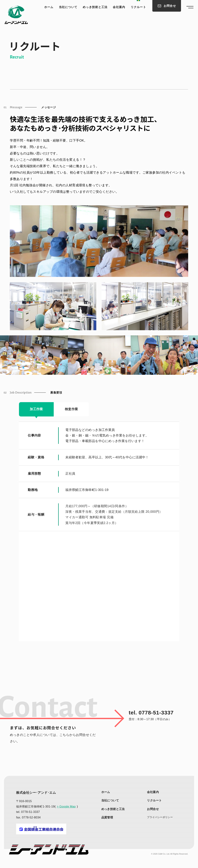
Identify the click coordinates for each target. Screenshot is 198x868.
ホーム (49, 7)
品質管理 (107, 817)
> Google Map (66, 807)
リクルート (138, 7)
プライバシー (160, 817)
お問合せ (153, 809)
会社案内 (119, 7)
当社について (68, 7)
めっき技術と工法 (95, 7)
